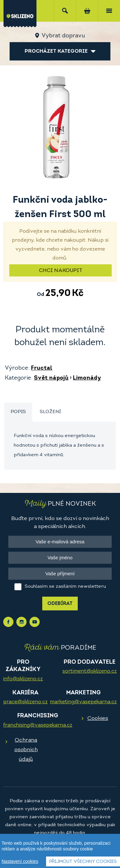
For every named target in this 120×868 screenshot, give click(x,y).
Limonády (87, 378)
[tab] (18, 412)
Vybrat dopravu (63, 36)
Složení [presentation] (50, 412)
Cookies (98, 718)
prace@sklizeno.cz (25, 702)
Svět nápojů (51, 378)
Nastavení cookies (20, 862)
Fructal (42, 368)
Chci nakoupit (61, 271)
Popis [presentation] (18, 412)
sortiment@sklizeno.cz (90, 671)
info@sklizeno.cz (23, 679)
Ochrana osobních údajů (26, 750)
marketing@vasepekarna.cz (83, 702)
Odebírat (60, 604)
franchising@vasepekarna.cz (38, 725)
